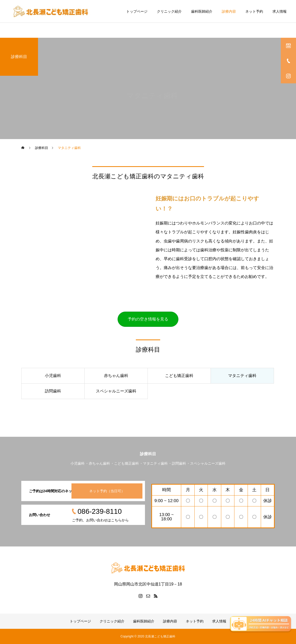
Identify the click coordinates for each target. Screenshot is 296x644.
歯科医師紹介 (202, 11)
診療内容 (229, 11)
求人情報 (280, 11)
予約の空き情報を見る (148, 319)
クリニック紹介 (169, 11)
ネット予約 (254, 11)
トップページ (137, 11)
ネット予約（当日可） (107, 491)
